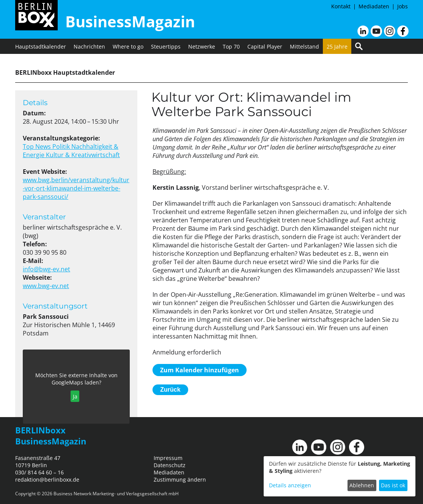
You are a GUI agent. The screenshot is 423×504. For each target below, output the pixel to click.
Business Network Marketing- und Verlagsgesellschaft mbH (116, 494)
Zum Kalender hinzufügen (200, 370)
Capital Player (265, 46)
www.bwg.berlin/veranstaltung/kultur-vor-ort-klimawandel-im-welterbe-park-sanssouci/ (76, 188)
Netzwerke (202, 46)
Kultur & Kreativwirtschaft (83, 155)
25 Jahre (337, 46)
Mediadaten (374, 6)
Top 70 (231, 46)
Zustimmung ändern (180, 480)
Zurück (170, 390)
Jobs (403, 6)
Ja (75, 396)
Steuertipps (166, 46)
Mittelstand (304, 46)
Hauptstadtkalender (41, 46)
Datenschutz (170, 465)
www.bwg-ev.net (46, 286)
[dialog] (340, 476)
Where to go (128, 46)
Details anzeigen (290, 485)
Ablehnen (362, 485)
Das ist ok (393, 485)
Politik (62, 146)
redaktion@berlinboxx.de (47, 480)
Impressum (168, 458)
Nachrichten (89, 46)
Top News (38, 146)
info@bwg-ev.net (46, 269)
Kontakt (341, 6)
